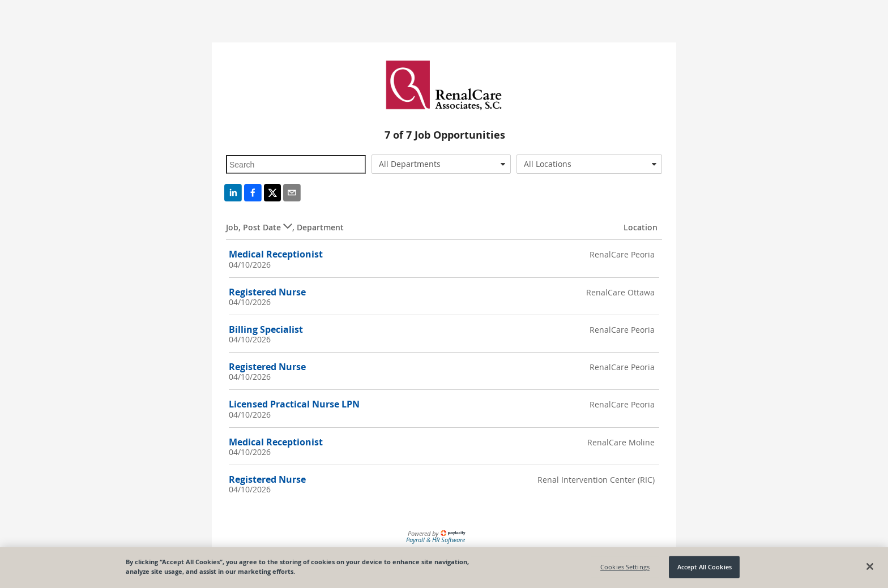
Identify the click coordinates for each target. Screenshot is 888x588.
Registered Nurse (267, 292)
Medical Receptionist (276, 254)
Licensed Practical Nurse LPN (294, 404)
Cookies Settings (625, 567)
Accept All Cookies (705, 567)
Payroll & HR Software (436, 540)
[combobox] (441, 164)
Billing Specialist (266, 329)
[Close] (870, 567)
